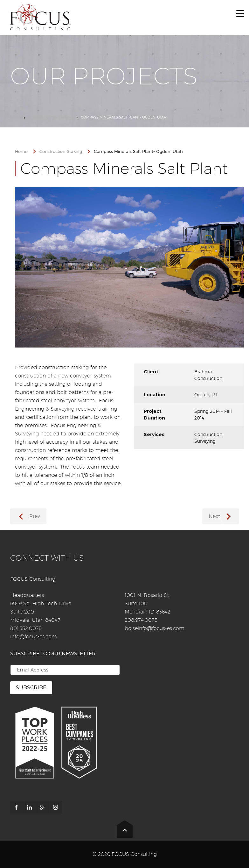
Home (16, 117)
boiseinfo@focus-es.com (155, 628)
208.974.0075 (141, 620)
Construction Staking (51, 117)
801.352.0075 (26, 628)
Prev (35, 516)
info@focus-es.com (34, 637)
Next (214, 516)
